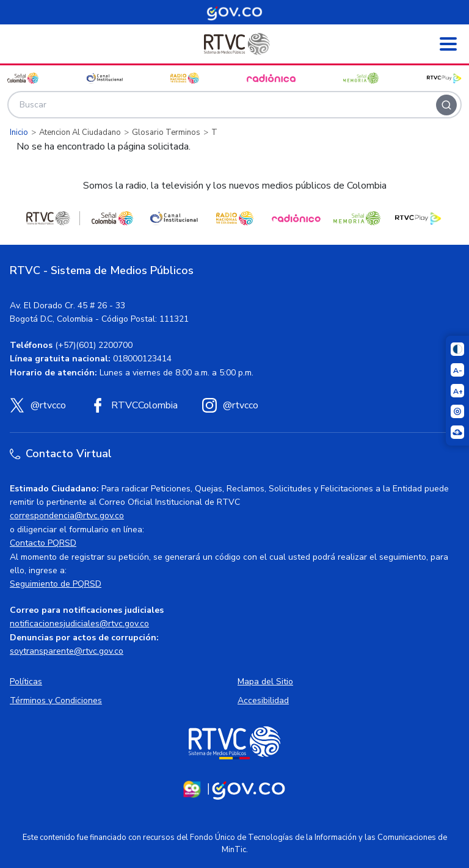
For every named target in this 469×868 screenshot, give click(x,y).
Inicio (19, 132)
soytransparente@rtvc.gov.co (67, 651)
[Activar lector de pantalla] (457, 411)
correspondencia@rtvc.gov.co (67, 515)
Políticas (26, 682)
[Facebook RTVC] (134, 405)
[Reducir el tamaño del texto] (457, 370)
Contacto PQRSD (43, 543)
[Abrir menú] (448, 44)
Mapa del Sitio (265, 682)
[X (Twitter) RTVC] (38, 405)
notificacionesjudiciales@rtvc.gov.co (79, 624)
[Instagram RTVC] (230, 405)
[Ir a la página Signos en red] (457, 432)
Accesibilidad (263, 700)
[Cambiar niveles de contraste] (457, 349)
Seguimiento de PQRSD (56, 584)
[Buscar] (446, 105)
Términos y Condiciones (56, 700)
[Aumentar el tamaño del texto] (457, 391)
